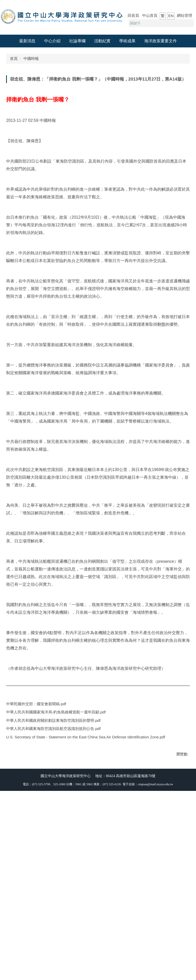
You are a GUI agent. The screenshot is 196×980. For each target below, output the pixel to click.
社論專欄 (77, 41)
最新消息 (27, 41)
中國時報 (31, 58)
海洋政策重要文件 (161, 41)
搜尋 (189, 23)
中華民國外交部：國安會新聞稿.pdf (39, 860)
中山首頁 (150, 15)
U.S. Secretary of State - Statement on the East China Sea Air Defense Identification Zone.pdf (89, 897)
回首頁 (133, 15)
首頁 (14, 58)
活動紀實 (102, 41)
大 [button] (185, 90)
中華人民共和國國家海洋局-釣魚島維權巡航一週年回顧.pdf (59, 869)
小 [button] (166, 90)
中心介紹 (52, 41)
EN (171, 16)
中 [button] (175, 90)
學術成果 (127, 41)
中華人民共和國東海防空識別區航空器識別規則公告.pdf (57, 888)
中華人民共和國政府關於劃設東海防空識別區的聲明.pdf (57, 878)
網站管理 (185, 15)
